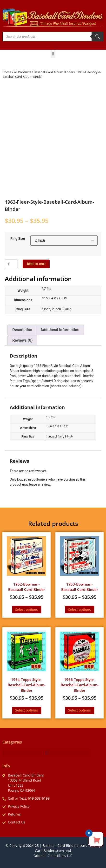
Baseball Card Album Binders (54, 72)
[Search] (98, 37)
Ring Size (18, 239)
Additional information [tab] (60, 330)
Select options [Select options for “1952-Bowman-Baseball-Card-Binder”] (26, 610)
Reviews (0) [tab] (22, 340)
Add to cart (36, 264)
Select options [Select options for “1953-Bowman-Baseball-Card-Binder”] (79, 610)
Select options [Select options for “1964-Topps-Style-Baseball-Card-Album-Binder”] (26, 710)
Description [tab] (22, 330)
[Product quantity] (11, 264)
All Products (23, 72)
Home (7, 72)
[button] (53, 54)
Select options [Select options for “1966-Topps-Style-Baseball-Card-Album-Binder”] (79, 710)
